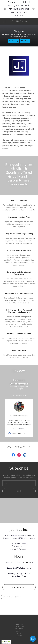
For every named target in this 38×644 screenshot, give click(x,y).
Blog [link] (19, 620)
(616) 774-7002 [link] (22, 543)
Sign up (19, 491)
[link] (19, 21)
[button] (4, 21)
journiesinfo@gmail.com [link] (19, 549)
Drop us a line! (19, 573)
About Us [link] (19, 610)
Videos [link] (19, 622)
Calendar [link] (19, 615)
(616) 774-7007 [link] (21, 546)
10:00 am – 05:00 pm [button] (23, 562)
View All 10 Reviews (19, 396)
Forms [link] (19, 617)
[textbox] (19, 483)
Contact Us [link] (19, 613)
